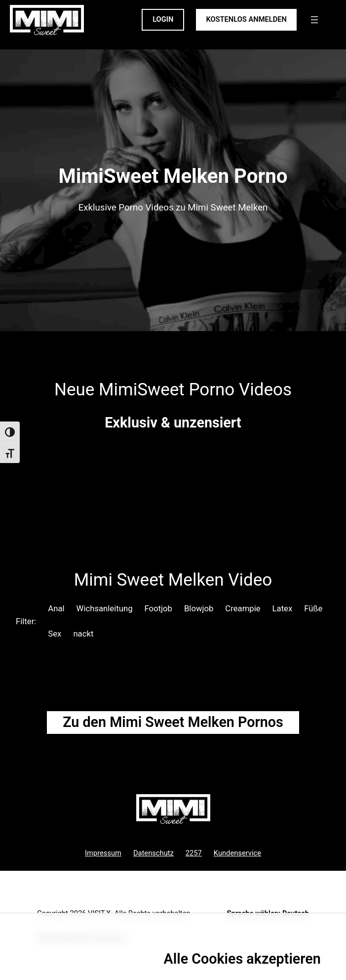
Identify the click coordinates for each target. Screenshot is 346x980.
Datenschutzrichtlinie (151, 935)
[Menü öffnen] (314, 20)
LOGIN (163, 19)
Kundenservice (237, 853)
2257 (194, 853)
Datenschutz (154, 853)
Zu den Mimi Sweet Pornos (173, 722)
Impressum (103, 853)
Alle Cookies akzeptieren (242, 959)
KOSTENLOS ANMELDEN (246, 19)
